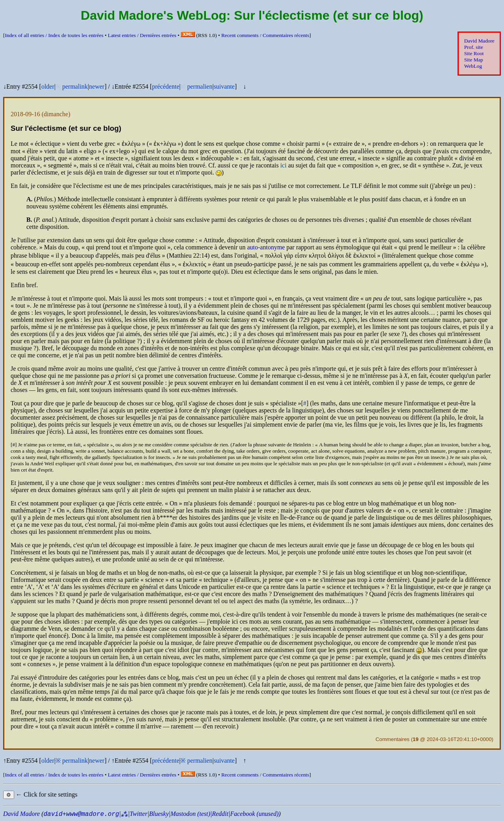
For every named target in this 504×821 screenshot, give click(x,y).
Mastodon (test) (190, 814)
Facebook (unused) (254, 814)
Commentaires (393, 739)
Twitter (138, 814)
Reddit (220, 814)
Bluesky (159, 814)
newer (97, 86)
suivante (224, 86)
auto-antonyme (266, 247)
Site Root (474, 53)
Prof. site (474, 47)
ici (283, 165)
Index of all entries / (54, 35)
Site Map (474, 60)
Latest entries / (142, 35)
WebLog (473, 66)
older (48, 86)
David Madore (479, 41)
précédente (166, 86)
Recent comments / (265, 35)
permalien (200, 86)
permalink (75, 86)
